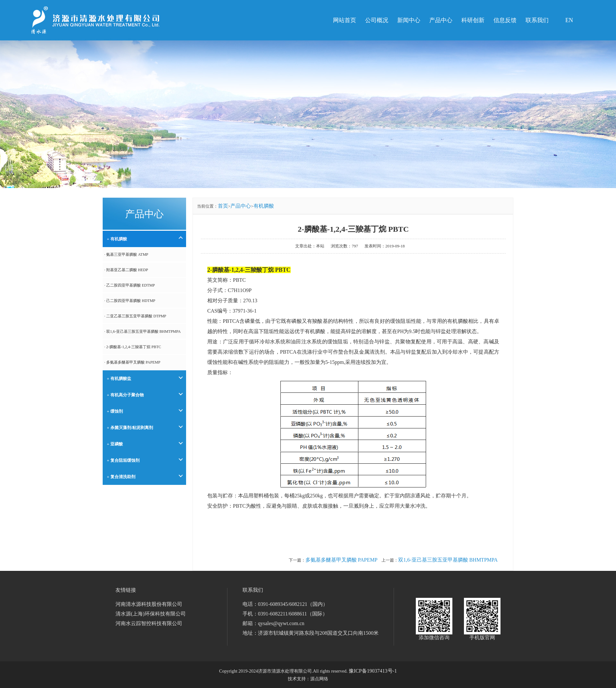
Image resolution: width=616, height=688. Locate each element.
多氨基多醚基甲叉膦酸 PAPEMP (342, 560)
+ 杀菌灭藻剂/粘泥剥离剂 (130, 428)
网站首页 (345, 20)
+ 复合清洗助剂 (121, 477)
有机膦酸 (264, 206)
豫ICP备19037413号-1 (373, 671)
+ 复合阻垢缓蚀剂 (123, 460)
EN (569, 20)
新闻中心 (409, 20)
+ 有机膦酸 (117, 239)
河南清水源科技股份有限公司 (149, 604)
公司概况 (377, 20)
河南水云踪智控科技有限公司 (149, 623)
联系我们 (537, 20)
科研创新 (473, 20)
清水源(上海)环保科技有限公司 (151, 614)
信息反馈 (505, 20)
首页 (223, 206)
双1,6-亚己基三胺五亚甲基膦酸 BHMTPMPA (448, 560)
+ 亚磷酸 (115, 444)
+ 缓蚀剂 (115, 411)
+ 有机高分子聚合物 (125, 395)
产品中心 (441, 20)
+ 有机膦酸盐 (119, 378)
